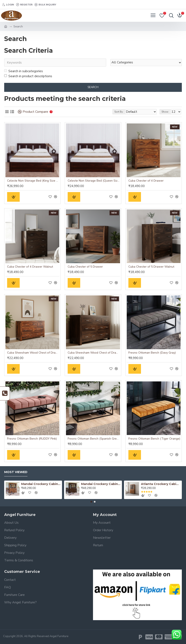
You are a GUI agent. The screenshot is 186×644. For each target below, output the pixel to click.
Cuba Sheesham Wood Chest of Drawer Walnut (94, 353)
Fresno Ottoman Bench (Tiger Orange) (154, 439)
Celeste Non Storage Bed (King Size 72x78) (33, 181)
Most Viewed (16, 472)
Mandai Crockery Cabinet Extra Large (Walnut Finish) (101, 484)
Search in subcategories (24, 71)
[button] (91, 502)
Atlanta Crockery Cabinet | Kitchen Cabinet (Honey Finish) (161, 484)
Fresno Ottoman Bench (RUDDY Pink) (32, 439)
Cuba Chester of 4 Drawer (146, 181)
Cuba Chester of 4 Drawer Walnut (30, 267)
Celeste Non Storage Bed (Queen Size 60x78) (94, 181)
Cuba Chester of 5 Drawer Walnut (151, 267)
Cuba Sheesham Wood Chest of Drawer (33, 353)
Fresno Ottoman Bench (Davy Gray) (152, 353)
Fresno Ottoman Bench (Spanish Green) (94, 439)
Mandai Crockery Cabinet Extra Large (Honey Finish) (41, 484)
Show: (165, 112)
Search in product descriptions (28, 76)
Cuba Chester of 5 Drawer (85, 267)
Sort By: (119, 112)
